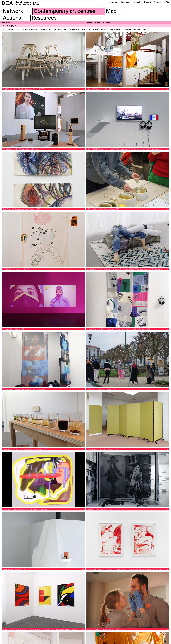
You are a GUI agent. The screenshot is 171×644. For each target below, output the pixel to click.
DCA (7, 4)
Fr (165, 2)
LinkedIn (137, 2)
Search (157, 2)
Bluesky (148, 2)
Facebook (126, 2)
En (168, 2)
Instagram (113, 2)
